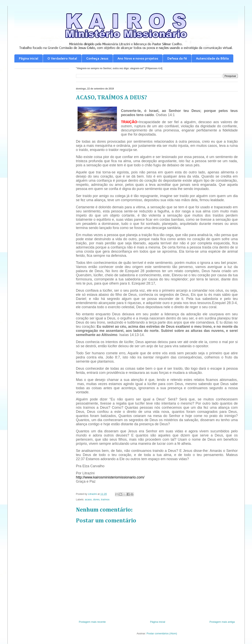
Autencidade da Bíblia (212, 58)
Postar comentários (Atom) (162, 633)
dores (96, 499)
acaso (88, 499)
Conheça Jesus (97, 58)
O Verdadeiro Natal (62, 58)
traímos (105, 499)
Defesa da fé (177, 58)
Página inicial (28, 58)
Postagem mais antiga (222, 622)
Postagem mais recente (92, 622)
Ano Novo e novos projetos (138, 58)
